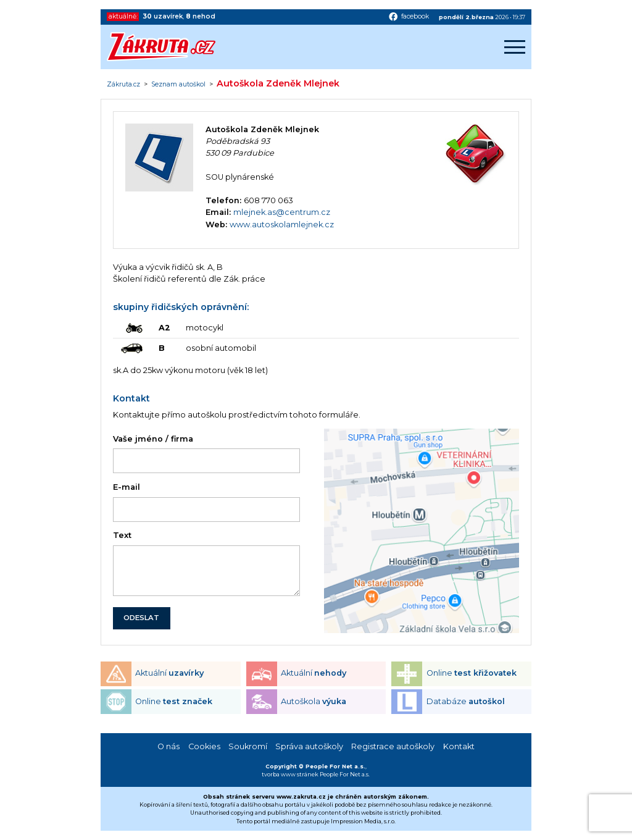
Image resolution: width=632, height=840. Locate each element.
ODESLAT (141, 618)
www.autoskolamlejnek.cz (282, 225)
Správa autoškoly (309, 746)
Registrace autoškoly (393, 746)
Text (122, 535)
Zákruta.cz (123, 85)
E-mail (127, 487)
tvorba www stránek (290, 774)
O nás (168, 746)
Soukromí (248, 746)
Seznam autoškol (178, 85)
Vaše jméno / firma (153, 439)
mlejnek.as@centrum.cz (282, 212)
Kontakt (459, 746)
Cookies (204, 746)
